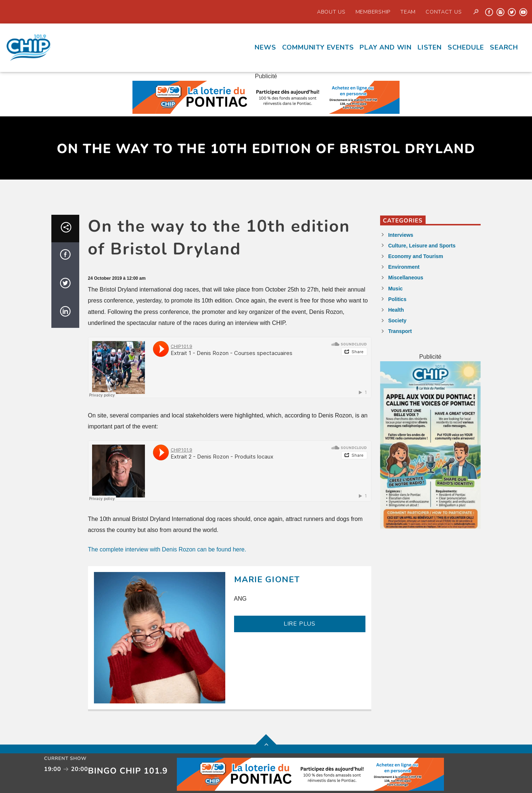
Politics (397, 299)
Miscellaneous (406, 278)
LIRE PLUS (300, 624)
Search (504, 47)
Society (397, 321)
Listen (430, 47)
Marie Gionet (267, 580)
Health (396, 310)
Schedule (466, 47)
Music (396, 289)
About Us (331, 12)
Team (408, 12)
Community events (318, 47)
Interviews (401, 235)
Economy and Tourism (416, 256)
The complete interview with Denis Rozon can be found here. (167, 549)
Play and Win (386, 47)
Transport (400, 331)
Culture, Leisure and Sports (422, 246)
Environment (404, 267)
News (265, 47)
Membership (373, 12)
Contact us (444, 12)
